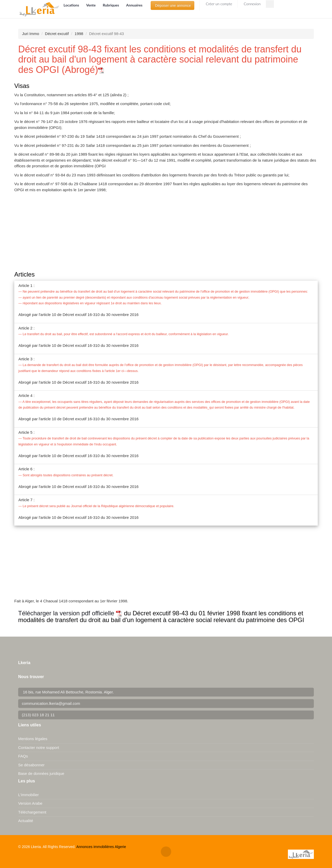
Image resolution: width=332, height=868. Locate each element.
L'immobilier (29, 795)
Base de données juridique (41, 773)
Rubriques (111, 5)
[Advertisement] (166, 232)
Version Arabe (30, 803)
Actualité (26, 821)
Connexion (252, 4)
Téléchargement (32, 812)
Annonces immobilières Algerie (101, 847)
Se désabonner (31, 765)
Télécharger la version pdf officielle (70, 613)
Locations (72, 5)
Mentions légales (33, 739)
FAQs (23, 756)
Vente (91, 5)
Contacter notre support (39, 748)
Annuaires (134, 5)
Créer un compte (219, 4)
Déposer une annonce (172, 5)
